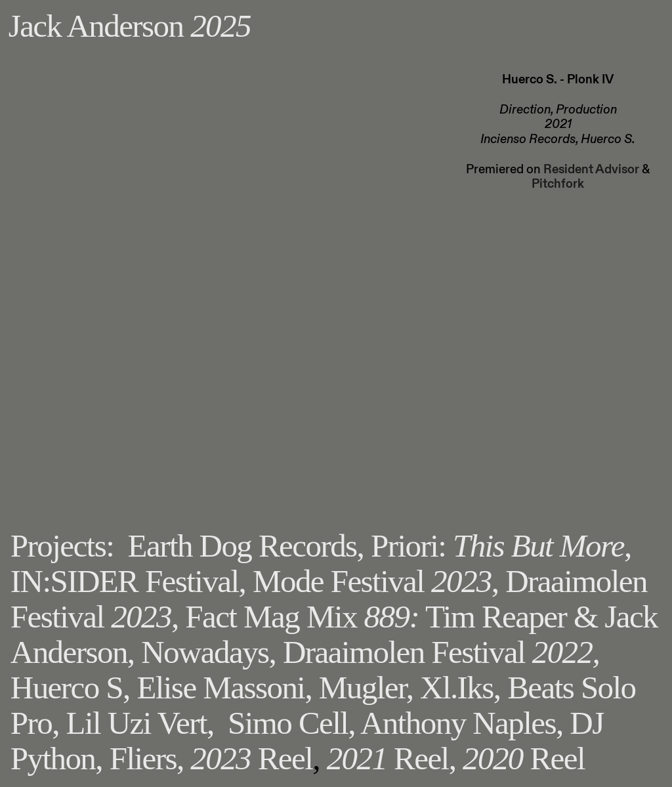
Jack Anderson (130, 26)
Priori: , (501, 546)
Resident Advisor (591, 169)
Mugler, (366, 688)
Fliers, (147, 758)
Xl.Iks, (460, 688)
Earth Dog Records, (246, 546)
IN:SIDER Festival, (132, 581)
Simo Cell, (291, 723)
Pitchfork (558, 184)
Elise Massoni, (224, 688)
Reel (251, 758)
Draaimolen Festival (441, 652)
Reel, (391, 758)
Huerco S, (70, 688)
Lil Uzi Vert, (140, 723)
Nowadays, (208, 652)
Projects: (62, 546)
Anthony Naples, (462, 723)
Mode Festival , (376, 581)
